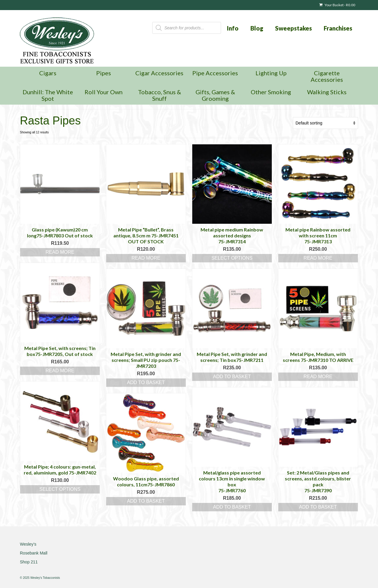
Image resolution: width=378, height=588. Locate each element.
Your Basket (337, 5)
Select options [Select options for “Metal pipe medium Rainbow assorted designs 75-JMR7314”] (232, 258)
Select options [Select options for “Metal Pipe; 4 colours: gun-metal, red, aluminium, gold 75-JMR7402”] (60, 489)
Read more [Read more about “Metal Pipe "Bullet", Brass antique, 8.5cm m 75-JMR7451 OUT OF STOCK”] (146, 258)
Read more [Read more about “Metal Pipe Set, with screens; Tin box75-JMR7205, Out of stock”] (60, 371)
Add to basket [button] (146, 382)
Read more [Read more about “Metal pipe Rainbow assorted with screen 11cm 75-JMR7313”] (318, 258)
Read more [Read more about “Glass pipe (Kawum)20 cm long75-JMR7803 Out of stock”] (60, 252)
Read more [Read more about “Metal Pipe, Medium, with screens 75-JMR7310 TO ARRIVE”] (318, 377)
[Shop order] (325, 123)
